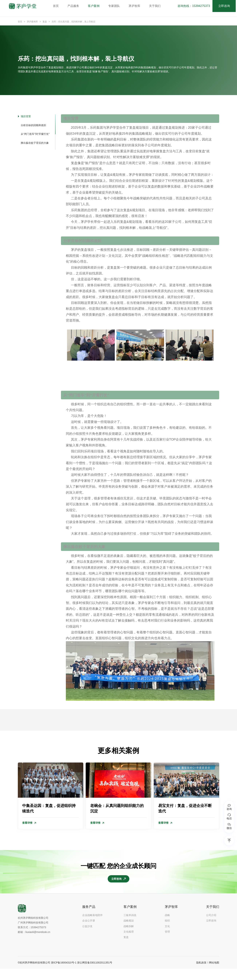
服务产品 (89, 918)
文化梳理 (129, 943)
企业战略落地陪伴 (92, 926)
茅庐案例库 (32, 22)
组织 (167, 932)
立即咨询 (225, 6)
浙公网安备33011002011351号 (95, 974)
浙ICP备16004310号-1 (64, 974)
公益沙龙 (87, 937)
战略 (167, 926)
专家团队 (116, 6)
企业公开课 (89, 932)
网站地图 (214, 974)
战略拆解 (129, 937)
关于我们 (157, 6)
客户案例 (95, 6)
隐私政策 (201, 974)
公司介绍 (211, 926)
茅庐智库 (136, 6)
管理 (167, 943)
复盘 (45, 22)
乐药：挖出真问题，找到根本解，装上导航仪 (73, 22)
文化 (167, 937)
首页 (58, 6)
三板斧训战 (130, 926)
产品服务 (75, 6)
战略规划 (129, 932)
